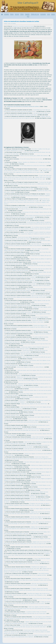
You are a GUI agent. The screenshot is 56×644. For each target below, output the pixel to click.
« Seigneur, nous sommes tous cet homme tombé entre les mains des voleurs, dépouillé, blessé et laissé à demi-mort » (27, 513)
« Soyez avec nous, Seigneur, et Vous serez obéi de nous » (34, 404)
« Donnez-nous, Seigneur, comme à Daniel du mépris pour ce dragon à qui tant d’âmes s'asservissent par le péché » (26, 348)
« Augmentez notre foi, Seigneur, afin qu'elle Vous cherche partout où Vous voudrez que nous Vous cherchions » (27, 385)
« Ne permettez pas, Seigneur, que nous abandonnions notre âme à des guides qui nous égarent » (26, 493)
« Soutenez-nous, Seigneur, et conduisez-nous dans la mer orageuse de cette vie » (26, 398)
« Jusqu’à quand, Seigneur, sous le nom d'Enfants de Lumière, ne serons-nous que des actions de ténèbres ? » (28, 170)
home (2, 14)
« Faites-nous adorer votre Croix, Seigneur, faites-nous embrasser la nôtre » (28, 371)
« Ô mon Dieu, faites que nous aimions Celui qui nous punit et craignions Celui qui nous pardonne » (28, 270)
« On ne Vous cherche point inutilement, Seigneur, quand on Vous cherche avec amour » (28, 388)
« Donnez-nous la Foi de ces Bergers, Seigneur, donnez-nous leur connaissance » (28, 213)
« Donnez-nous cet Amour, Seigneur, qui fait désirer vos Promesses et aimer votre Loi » (27, 315)
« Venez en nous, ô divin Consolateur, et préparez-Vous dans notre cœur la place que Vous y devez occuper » (28, 443)
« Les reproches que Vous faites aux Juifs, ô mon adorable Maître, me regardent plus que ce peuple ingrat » (27, 114)
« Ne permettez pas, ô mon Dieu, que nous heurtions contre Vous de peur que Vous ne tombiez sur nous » (27, 111)
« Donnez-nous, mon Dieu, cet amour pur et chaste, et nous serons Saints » (28, 266)
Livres (48, 14)
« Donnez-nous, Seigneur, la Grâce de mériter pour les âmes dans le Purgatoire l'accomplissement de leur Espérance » (28, 636)
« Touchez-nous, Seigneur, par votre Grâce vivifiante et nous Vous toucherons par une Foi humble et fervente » (27, 563)
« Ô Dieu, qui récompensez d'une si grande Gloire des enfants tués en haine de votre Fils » (27, 220)
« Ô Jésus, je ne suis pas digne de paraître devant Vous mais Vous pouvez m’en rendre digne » (27, 153)
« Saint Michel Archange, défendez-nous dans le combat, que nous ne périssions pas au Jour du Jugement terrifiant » (26, 574)
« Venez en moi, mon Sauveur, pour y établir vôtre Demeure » (34, 156)
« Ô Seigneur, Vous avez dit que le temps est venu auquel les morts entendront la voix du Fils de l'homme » (28, 331)
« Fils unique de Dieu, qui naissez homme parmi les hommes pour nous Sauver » (28, 210)
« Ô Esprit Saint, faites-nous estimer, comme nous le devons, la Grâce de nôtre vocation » (28, 177)
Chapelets (27, 14)
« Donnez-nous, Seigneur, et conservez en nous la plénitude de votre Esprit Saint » (28, 455)
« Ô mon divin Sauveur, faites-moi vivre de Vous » (31, 159)
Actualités (7, 14)
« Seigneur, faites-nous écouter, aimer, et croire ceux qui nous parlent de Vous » (28, 391)
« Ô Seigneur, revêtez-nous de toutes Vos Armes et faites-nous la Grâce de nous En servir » (29, 552)
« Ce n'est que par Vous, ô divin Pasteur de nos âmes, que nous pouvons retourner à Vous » (27, 415)
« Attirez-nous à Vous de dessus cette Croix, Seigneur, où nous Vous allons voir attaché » (27, 361)
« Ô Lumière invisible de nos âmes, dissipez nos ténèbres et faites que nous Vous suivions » (26, 338)
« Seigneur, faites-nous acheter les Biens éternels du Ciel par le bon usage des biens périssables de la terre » (26, 496)
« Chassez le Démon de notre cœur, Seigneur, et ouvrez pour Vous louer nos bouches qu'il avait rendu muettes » (28, 290)
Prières (22, 14)
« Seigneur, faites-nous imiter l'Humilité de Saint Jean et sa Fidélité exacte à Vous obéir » (30, 184)
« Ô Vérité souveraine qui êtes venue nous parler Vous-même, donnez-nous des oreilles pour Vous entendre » (27, 293)
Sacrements (43, 14)
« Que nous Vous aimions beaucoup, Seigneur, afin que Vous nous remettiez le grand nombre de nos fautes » (27, 355)
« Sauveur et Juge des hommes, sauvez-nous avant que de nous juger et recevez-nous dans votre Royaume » (28, 375)
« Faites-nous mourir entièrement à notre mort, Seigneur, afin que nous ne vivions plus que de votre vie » (27, 408)
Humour (53, 14)
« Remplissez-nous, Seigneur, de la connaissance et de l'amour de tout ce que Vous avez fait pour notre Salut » (25, 568)
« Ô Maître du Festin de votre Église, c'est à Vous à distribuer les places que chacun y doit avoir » (27, 533)
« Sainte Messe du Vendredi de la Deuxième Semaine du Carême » (23, 107)
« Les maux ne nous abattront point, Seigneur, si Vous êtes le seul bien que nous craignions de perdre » (26, 280)
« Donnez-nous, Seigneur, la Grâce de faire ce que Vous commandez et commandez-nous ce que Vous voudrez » (26, 351)
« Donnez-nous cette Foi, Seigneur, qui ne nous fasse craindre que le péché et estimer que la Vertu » (27, 311)
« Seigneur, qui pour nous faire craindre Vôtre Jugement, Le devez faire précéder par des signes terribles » (28, 172)
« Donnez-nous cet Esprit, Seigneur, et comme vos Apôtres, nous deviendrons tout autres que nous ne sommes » (27, 446)
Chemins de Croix (35, 14)
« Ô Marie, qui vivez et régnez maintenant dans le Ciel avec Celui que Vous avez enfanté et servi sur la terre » (27, 603)
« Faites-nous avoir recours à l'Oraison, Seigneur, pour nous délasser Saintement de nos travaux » (26, 305)
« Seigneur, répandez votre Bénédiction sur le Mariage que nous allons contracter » (27, 163)
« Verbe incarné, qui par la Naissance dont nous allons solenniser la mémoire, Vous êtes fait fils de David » (27, 207)
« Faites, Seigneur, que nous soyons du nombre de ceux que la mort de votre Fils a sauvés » (27, 358)
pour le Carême (12, 24)
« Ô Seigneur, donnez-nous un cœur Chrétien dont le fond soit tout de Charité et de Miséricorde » (27, 555)
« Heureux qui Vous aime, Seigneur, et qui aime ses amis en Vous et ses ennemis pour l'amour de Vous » (27, 536)
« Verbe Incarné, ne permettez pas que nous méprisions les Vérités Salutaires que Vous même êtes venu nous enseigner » (27, 217)
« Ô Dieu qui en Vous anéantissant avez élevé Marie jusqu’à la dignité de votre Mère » (26, 188)
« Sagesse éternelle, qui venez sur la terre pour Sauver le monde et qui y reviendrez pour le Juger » (27, 200)
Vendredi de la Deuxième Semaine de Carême (23, 26)
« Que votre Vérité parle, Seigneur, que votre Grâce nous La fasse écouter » (28, 463)
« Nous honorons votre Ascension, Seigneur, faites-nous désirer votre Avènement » (28, 435)
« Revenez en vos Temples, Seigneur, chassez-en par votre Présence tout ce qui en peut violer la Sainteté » (26, 318)
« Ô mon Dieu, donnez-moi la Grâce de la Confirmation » (33, 166)
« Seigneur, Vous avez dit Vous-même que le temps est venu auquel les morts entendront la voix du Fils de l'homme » (27, 528)
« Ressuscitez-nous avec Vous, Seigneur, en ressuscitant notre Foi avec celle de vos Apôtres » (28, 411)
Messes (12, 14)
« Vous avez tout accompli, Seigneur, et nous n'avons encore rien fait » (34, 381)
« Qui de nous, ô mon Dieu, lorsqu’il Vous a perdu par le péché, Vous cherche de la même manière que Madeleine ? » (27, 401)
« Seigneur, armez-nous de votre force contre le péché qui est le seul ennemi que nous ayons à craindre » (27, 276)
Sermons (17, 14)
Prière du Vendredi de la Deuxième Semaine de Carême (21, 22)
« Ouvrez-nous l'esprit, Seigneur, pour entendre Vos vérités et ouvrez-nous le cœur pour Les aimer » (28, 395)
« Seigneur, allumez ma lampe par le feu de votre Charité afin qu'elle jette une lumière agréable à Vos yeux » (28, 623)
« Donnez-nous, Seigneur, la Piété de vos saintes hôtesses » (30, 367)
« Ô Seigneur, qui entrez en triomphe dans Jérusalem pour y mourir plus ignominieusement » (27, 365)
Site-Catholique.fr (28, 3)
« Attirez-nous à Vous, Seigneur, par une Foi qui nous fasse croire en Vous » (27, 345)
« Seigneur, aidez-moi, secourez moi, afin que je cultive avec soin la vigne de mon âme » (27, 117)
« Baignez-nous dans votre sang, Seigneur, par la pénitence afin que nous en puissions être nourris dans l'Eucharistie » (28, 378)
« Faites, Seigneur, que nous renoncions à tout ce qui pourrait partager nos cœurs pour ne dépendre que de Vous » (27, 523)
